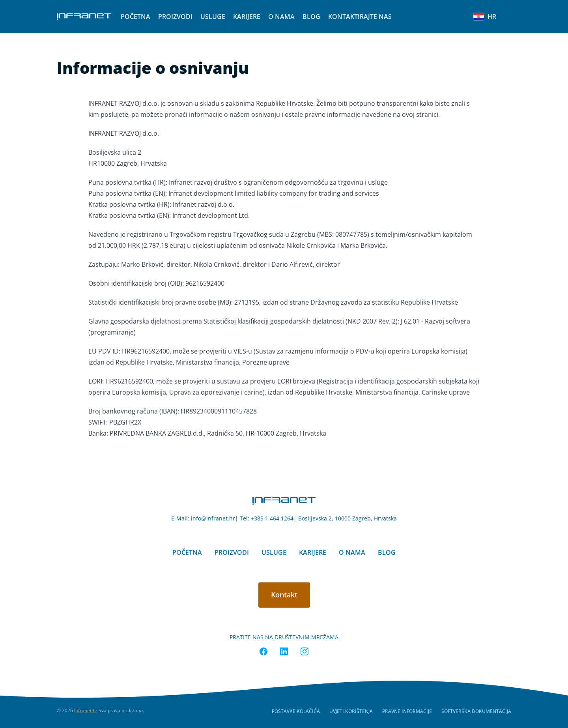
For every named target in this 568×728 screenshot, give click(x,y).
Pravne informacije (407, 711)
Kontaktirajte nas (360, 17)
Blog (311, 17)
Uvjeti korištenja (351, 711)
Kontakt (284, 595)
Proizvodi (175, 17)
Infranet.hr (86, 710)
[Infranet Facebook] (263, 651)
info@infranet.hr (213, 518)
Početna (135, 17)
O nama (281, 17)
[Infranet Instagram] (305, 651)
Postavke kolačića (296, 711)
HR (485, 17)
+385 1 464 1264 (272, 518)
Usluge (213, 17)
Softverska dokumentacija (476, 711)
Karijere (247, 17)
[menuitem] (135, 17)
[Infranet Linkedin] (284, 651)
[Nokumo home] (284, 501)
